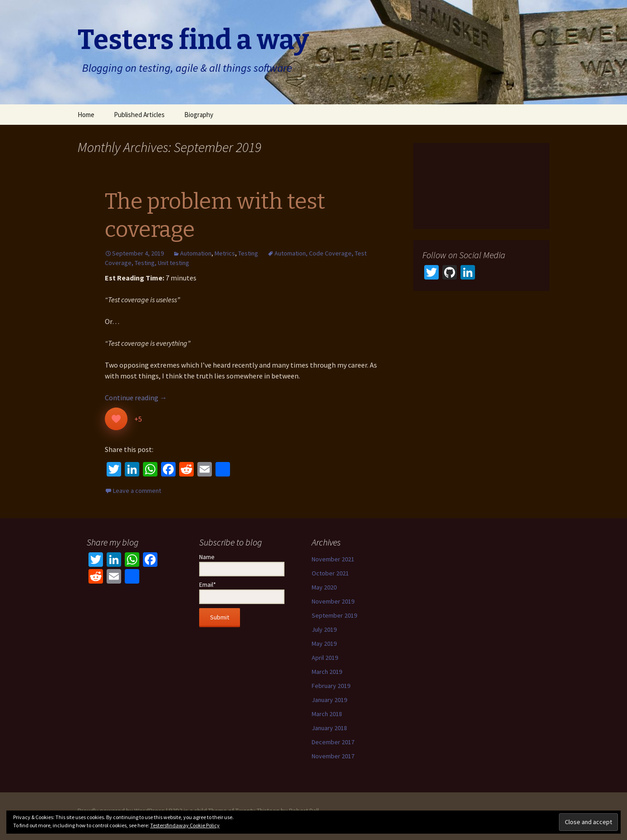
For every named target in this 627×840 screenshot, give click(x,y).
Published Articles (139, 115)
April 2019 (325, 658)
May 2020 (324, 587)
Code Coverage (330, 253)
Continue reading (136, 398)
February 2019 (331, 686)
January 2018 (329, 728)
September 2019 (334, 615)
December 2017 (333, 742)
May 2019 (324, 644)
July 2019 (324, 629)
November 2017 (333, 756)
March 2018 (327, 714)
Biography (199, 115)
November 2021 (333, 559)
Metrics (225, 253)
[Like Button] (116, 419)
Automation (196, 253)
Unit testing (174, 263)
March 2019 (327, 672)
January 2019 (329, 700)
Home (86, 115)
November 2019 (333, 601)
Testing (248, 253)
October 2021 (330, 573)
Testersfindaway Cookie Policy (185, 825)
